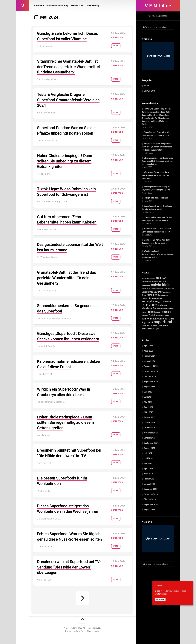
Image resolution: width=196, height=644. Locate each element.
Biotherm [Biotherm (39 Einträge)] (163, 281)
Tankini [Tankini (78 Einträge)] (145, 326)
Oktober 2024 (150, 438)
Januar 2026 (149, 361)
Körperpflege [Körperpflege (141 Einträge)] (149, 302)
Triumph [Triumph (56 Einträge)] (153, 326)
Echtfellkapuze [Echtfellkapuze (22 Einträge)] (169, 289)
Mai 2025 (148, 402)
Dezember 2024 (151, 428)
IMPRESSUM (77, 6)
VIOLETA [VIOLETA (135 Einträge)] (163, 326)
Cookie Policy (93, 6)
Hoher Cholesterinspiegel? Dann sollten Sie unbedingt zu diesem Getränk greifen (65, 160)
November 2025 (151, 371)
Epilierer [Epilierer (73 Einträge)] (146, 292)
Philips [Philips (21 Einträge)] (144, 312)
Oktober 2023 (150, 499)
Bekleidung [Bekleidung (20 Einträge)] (145, 282)
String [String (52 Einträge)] (171, 319)
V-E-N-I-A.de (158, 6)
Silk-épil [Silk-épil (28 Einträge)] (166, 315)
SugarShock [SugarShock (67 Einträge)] (147, 322)
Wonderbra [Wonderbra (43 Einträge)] (146, 329)
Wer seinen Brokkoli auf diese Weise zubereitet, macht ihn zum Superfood (155, 175)
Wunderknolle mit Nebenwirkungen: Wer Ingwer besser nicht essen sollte (157, 254)
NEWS (147, 86)
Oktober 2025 (150, 376)
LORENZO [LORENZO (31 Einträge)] (167, 302)
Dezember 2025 (151, 366)
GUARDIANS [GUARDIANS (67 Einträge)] (153, 295)
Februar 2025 (150, 417)
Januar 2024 (149, 484)
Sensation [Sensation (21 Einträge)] (159, 315)
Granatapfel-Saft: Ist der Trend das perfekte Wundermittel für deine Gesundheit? (67, 275)
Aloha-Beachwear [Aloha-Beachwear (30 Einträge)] (148, 278)
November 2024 (151, 433)
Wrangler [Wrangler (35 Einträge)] (155, 329)
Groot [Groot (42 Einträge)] (144, 295)
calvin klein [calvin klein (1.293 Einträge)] (161, 285)
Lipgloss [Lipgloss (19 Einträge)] (160, 302)
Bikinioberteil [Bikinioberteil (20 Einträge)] (154, 282)
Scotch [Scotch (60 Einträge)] (152, 315)
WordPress (81, 631)
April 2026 (148, 346)
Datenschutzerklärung (57, 6)
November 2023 (151, 494)
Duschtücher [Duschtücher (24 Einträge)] (159, 289)
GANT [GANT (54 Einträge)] (160, 292)
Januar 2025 (149, 423)
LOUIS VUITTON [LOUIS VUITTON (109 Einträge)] (150, 305)
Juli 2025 (148, 392)
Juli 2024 (148, 453)
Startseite (39, 6)
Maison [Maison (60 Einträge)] (163, 305)
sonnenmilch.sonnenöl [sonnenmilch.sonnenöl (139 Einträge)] (155, 319)
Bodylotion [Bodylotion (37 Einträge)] (146, 286)
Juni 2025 (148, 397)
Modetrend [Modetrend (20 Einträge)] (162, 309)
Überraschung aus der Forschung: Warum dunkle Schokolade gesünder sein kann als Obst (157, 161)
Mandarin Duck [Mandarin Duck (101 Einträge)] (150, 308)
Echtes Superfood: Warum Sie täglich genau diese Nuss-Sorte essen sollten (70, 535)
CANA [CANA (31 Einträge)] (144, 289)
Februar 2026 (150, 356)
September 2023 (151, 504)
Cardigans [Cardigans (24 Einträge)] (150, 289)
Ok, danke (160, 599)
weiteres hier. (161, 594)
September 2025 (151, 382)
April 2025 (148, 407)
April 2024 (148, 469)
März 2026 (149, 351)
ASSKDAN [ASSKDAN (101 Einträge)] (161, 278)
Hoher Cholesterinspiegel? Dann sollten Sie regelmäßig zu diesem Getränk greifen (66, 419)
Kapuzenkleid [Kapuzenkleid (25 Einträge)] (157, 299)
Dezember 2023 (151, 489)
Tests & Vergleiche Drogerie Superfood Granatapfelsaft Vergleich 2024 (69, 99)
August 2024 (149, 448)
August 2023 (149, 510)
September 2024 (151, 443)
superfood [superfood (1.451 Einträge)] (163, 322)
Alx (98, 631)
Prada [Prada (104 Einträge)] (150, 312)
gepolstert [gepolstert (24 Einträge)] (167, 292)
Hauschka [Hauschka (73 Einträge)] (147, 298)
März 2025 (149, 412)
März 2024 (149, 474)
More (116, 45)
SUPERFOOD (149, 91)
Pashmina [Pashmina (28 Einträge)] (170, 309)
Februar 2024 (150, 479)
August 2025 (149, 387)
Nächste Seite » (82, 599)
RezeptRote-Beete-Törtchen (156, 198)
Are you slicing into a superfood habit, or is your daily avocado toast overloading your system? (157, 147)
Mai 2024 (148, 464)
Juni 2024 (148, 458)
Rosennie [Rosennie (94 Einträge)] (166, 312)
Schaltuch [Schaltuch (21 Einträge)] (145, 315)
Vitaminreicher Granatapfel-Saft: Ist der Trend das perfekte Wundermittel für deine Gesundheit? (69, 66)
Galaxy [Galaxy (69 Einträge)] (154, 292)
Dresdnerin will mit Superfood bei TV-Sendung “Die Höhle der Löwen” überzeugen (70, 567)
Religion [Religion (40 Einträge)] (157, 312)
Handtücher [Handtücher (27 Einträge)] (164, 295)
